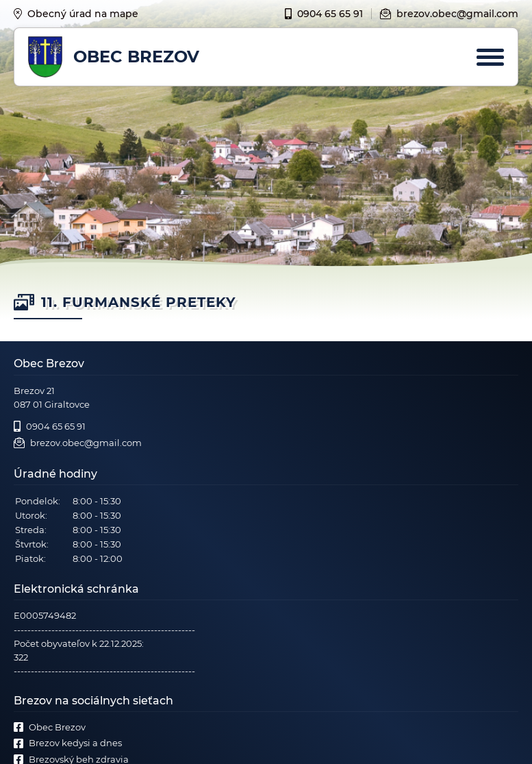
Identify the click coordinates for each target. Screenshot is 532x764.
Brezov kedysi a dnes (68, 743)
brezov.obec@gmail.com (449, 14)
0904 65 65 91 (324, 14)
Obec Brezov (50, 727)
